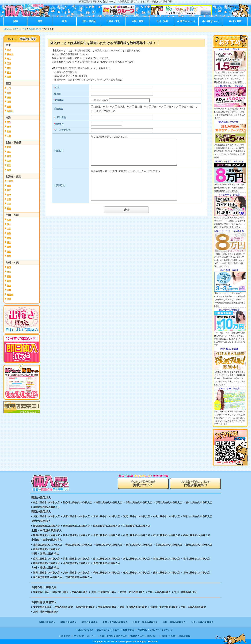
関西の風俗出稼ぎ (85, 607)
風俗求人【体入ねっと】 (15, 29)
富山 (9, 152)
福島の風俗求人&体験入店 (46, 549)
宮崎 (9, 290)
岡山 (9, 224)
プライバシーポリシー (85, 636)
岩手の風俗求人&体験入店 (139, 545)
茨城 (9, 77)
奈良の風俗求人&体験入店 (166, 516)
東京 (9, 50)
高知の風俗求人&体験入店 (76, 563)
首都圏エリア (142, 107)
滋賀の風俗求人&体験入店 (136, 516)
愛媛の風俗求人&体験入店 (107, 563)
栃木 (9, 73)
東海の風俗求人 (90, 622)
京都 (9, 97)
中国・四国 (138, 21)
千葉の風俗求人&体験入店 (139, 503)
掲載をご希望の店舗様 (143, 484)
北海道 (10, 181)
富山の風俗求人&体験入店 (76, 535)
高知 (9, 252)
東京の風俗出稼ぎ (42, 607)
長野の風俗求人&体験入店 (107, 535)
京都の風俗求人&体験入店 (107, 516)
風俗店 (97, 100)
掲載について (35, 29)
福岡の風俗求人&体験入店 (46, 573)
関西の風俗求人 (68, 622)
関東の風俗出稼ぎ (64, 607)
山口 (9, 229)
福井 (9, 170)
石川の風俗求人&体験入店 (166, 535)
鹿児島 (10, 295)
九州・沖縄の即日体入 (185, 592)
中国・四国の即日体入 (159, 592)
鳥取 (9, 233)
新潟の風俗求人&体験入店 (46, 535)
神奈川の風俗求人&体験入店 (77, 503)
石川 (9, 165)
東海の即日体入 (80, 592)
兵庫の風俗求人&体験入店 (76, 516)
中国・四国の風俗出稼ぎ (193, 607)
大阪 (9, 88)
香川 (9, 243)
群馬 (9, 68)
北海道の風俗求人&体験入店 (47, 545)
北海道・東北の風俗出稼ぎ (164, 607)
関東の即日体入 (41, 592)
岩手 (9, 195)
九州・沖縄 (162, 21)
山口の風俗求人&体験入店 (107, 559)
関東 (16, 21)
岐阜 (9, 131)
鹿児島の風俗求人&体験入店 (47, 577)
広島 (9, 220)
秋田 (9, 190)
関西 (40, 21)
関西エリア (158, 107)
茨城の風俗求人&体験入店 (46, 507)
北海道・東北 (113, 21)
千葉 (9, 63)
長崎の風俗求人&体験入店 (107, 573)
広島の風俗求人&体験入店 (46, 559)
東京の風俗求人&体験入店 (46, 503)
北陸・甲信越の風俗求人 (115, 622)
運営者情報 (184, 636)
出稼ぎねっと (211, 21)
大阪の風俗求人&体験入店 (46, 516)
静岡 (9, 127)
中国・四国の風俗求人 (174, 622)
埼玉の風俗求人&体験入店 (109, 503)
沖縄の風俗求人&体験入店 (79, 577)
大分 (9, 272)
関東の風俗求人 (47, 622)
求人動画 (235, 21)
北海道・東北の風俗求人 (145, 622)
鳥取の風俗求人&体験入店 (136, 559)
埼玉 (9, 59)
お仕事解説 (128, 630)
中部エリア (172, 107)
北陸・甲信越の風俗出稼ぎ (133, 607)
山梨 (9, 161)
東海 (64, 21)
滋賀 (9, 102)
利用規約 (66, 636)
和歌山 (10, 111)
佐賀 (9, 281)
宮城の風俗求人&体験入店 (169, 545)
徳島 (9, 247)
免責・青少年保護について (113, 636)
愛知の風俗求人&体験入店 (46, 526)
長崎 (9, 276)
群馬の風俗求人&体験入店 (169, 503)
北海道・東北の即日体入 (132, 592)
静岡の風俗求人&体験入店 (76, 526)
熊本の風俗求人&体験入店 (166, 573)
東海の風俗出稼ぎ (107, 607)
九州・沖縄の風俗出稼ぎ (46, 612)
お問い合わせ (168, 636)
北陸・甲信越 (89, 21)
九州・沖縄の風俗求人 (202, 622)
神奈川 (10, 54)
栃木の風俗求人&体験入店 (199, 503)
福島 (9, 209)
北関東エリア (125, 107)
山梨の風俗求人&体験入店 (136, 535)
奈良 (9, 107)
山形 (9, 204)
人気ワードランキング (161, 630)
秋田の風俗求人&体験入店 (109, 545)
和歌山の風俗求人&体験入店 (198, 516)
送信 (126, 210)
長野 (9, 156)
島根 (9, 238)
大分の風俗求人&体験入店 (76, 573)
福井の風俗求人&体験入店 (196, 535)
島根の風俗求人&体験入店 (166, 559)
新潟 (9, 147)
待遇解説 (142, 630)
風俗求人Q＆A (86, 630)
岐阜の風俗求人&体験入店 (107, 526)
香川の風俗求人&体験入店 (196, 559)
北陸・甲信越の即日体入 (104, 592)
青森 (9, 186)
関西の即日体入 (60, 592)
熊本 (9, 286)
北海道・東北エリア (104, 107)
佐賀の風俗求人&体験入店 (136, 573)
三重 (9, 136)
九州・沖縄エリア (106, 111)
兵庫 (9, 93)
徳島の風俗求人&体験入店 (46, 563)
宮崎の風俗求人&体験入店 (196, 573)
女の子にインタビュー (108, 630)
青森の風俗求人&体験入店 (79, 545)
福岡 (9, 267)
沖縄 (9, 299)
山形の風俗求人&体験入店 (199, 545)
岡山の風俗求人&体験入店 (76, 559)
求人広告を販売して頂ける (195, 484)
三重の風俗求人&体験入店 (136, 526)
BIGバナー (153, 636)
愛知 (9, 122)
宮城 (9, 199)
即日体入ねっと (186, 21)
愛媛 (9, 256)
